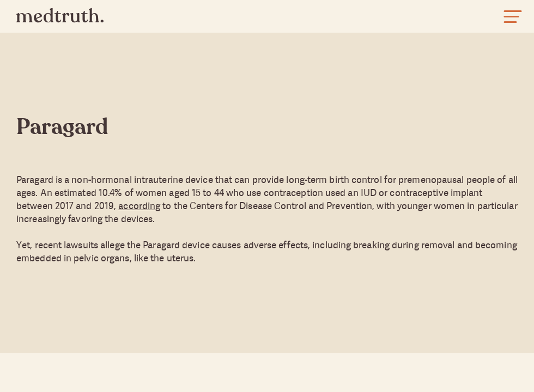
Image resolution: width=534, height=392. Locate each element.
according (139, 206)
